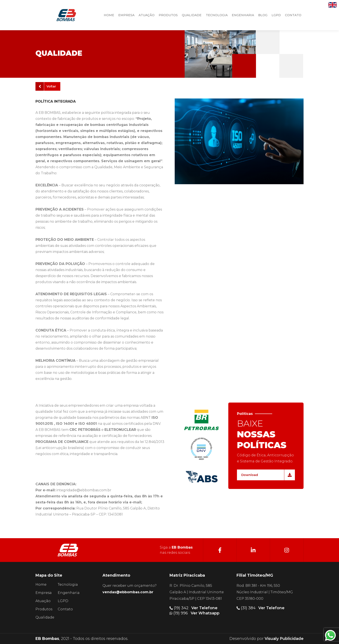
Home (41, 585)
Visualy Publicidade (284, 639)
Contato (65, 609)
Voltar (47, 86)
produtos (168, 15)
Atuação (43, 601)
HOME (109, 15)
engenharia (243, 15)
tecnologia (217, 15)
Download (266, 475)
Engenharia (69, 593)
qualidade (192, 15)
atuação (147, 15)
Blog (263, 15)
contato (293, 15)
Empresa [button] (126, 15)
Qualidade (45, 617)
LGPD (276, 15)
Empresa (44, 593)
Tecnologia (68, 585)
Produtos (44, 609)
